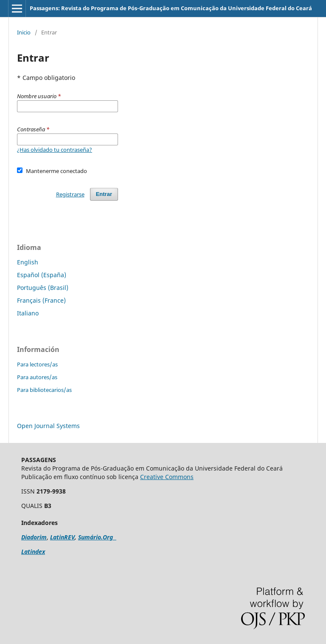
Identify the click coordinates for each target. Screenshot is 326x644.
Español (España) (42, 275)
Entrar (104, 194)
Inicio (24, 32)
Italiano (28, 313)
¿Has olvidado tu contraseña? (55, 150)
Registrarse (70, 194)
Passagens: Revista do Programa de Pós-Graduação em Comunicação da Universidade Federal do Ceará (171, 8)
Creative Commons (167, 477)
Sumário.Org (97, 537)
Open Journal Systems (48, 426)
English (28, 262)
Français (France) (41, 300)
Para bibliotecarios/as (44, 390)
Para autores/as (37, 377)
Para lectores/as (37, 364)
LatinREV (62, 537)
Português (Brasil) (43, 288)
